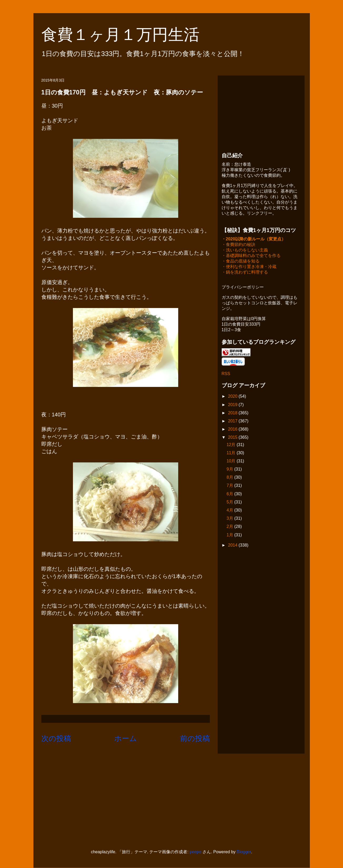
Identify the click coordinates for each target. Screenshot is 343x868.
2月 (230, 527)
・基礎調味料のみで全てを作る (251, 256)
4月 (230, 511)
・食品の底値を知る (241, 262)
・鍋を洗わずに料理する (245, 273)
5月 (230, 503)
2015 (233, 438)
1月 (230, 535)
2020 (233, 397)
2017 (233, 422)
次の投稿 (56, 738)
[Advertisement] (261, 112)
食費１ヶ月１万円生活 (128, 35)
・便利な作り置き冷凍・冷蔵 (249, 267)
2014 (233, 546)
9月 (230, 470)
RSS (226, 374)
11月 (232, 453)
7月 (230, 486)
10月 (232, 461)
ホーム (126, 738)
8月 (230, 478)
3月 (230, 519)
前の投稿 (195, 738)
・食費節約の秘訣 (238, 245)
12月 (232, 445)
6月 (230, 494)
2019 (233, 405)
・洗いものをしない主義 (245, 251)
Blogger (244, 852)
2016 (233, 430)
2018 (233, 413)
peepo (195, 852)
